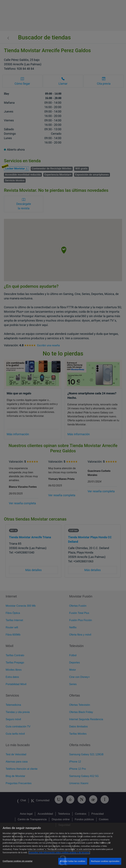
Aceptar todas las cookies (73, 861)
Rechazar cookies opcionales (105, 861)
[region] (63, 845)
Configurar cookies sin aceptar (18, 861)
